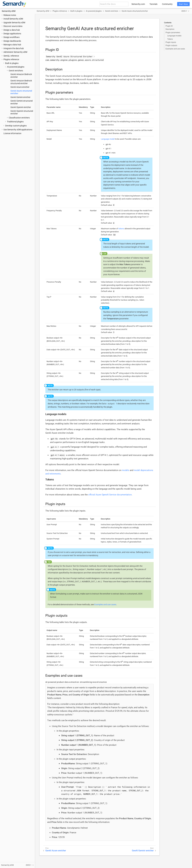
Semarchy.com (138, 4)
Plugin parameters (173, 33)
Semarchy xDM (9, 11)
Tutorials (153, 4)
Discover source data (13, 26)
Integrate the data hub (14, 48)
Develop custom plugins (16, 126)
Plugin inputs (171, 42)
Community (167, 4)
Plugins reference (11, 59)
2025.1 (184, 11)
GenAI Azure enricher (20, 87)
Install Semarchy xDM (13, 19)
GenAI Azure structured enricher (135, 11)
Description (170, 29)
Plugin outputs (171, 45)
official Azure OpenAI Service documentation (110, 495)
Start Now (183, 4)
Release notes (10, 15)
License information (12, 133)
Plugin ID (169, 26)
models (126, 470)
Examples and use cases (175, 49)
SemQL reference (11, 56)
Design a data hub (12, 30)
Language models (174, 36)
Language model (108, 139)
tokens (121, 229)
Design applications (12, 34)
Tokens (170, 39)
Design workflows (11, 37)
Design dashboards (12, 41)
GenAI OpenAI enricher (21, 107)
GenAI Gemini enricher (20, 97)
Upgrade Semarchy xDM (14, 23)
